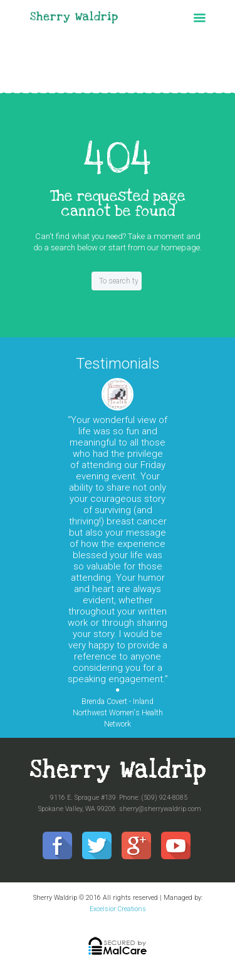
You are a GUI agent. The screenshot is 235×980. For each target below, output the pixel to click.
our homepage (174, 248)
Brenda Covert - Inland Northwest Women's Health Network (118, 713)
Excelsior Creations (118, 909)
